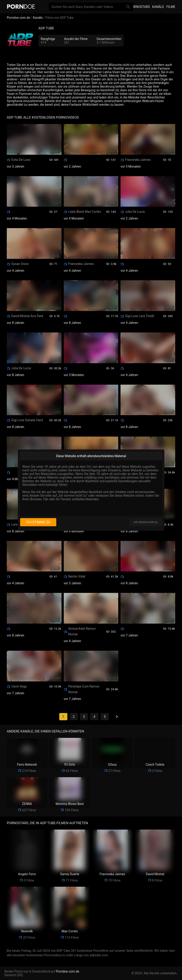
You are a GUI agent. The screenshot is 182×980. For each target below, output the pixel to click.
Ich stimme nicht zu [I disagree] (146, 522)
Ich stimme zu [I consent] (38, 522)
